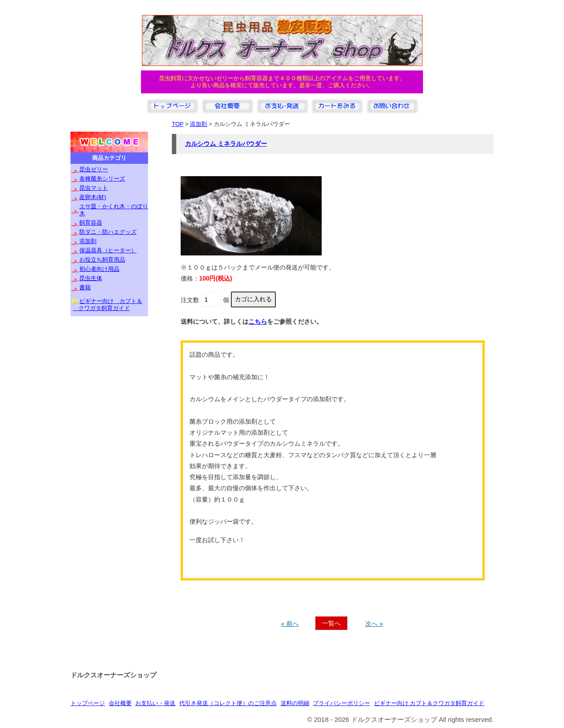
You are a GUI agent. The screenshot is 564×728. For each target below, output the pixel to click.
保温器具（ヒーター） (108, 250)
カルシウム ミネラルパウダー (226, 144)
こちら (258, 322)
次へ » (374, 624)
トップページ (88, 703)
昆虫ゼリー (94, 169)
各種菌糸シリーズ (102, 179)
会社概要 (120, 703)
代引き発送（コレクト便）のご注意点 (228, 703)
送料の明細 (295, 703)
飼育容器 (91, 223)
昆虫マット (94, 188)
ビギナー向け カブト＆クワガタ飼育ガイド (429, 703)
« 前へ (290, 624)
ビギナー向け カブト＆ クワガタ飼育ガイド (108, 305)
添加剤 (88, 241)
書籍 (85, 287)
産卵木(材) (93, 197)
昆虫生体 (91, 278)
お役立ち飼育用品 (102, 260)
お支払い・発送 (155, 703)
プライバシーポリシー (341, 703)
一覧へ (331, 623)
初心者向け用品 (99, 269)
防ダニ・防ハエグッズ (108, 232)
